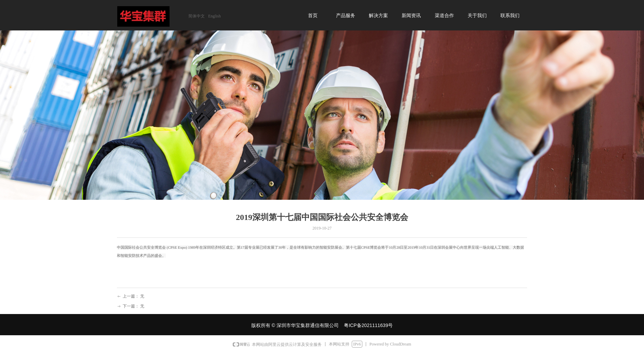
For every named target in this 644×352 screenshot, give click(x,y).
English (214, 16)
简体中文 (197, 16)
